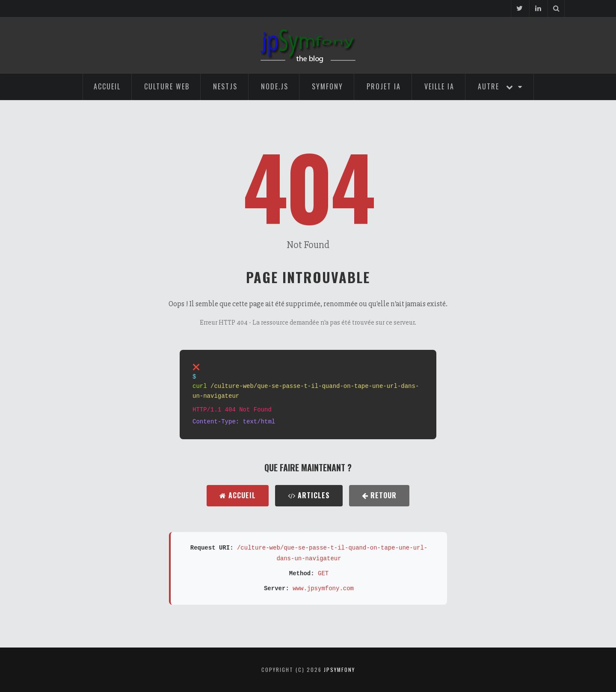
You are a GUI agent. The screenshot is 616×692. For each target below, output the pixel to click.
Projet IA (384, 86)
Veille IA (439, 86)
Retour (379, 495)
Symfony (327, 86)
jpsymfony (339, 670)
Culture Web (167, 86)
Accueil (107, 86)
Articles (309, 495)
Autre (500, 86)
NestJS (225, 86)
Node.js (275, 86)
